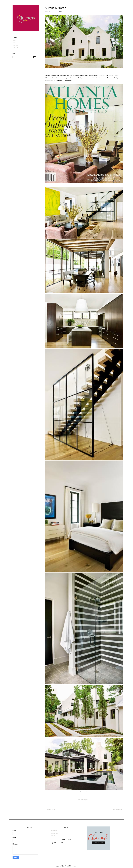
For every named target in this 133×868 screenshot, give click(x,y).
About (15, 43)
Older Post (118, 809)
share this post (83, 800)
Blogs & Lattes (71, 866)
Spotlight (16, 48)
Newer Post (50, 809)
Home (15, 40)
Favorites (16, 45)
